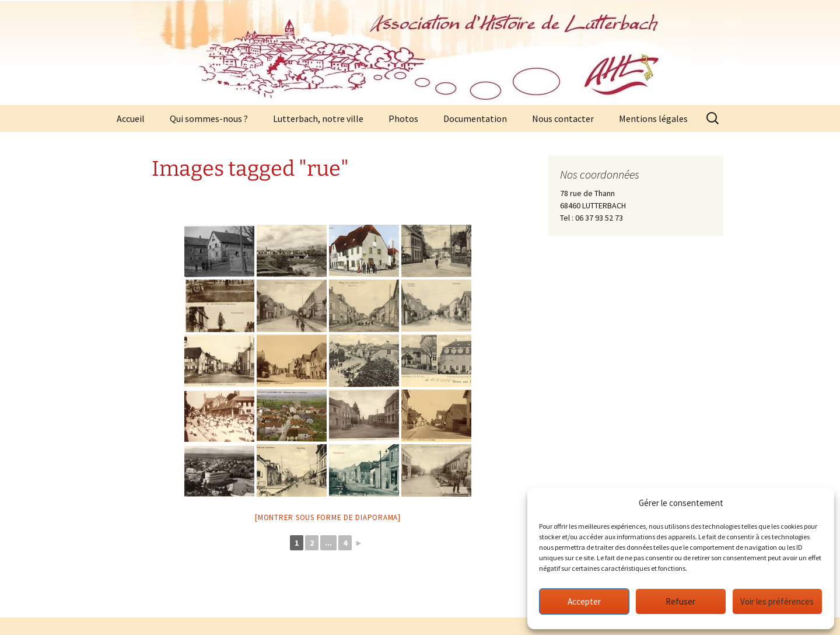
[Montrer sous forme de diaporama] (328, 517)
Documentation (475, 118)
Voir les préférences (777, 601)
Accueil (131, 118)
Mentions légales (653, 118)
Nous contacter (563, 118)
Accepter (584, 601)
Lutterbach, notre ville (318, 118)
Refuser (680, 601)
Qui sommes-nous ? (209, 118)
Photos (403, 118)
